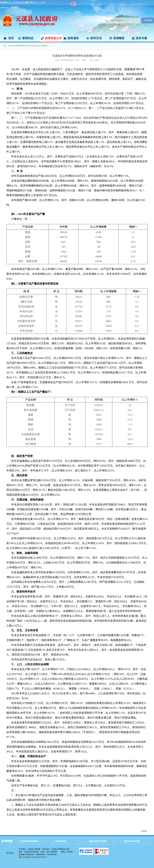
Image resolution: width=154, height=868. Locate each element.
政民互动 (96, 38)
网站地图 (10, 853)
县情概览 (119, 38)
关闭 (144, 831)
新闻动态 (28, 38)
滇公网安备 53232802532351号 (33, 857)
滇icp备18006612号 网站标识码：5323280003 (38, 854)
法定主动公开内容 (39, 46)
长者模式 (15, 8)
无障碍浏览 (4, 8)
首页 (11, 38)
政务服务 (73, 38)
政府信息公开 (53, 38)
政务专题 (141, 38)
